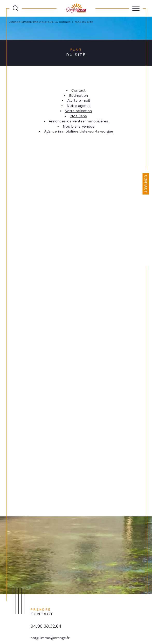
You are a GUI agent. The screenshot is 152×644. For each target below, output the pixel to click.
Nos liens (79, 116)
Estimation (78, 95)
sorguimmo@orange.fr (50, 638)
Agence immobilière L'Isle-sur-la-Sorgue (40, 22)
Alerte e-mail (79, 100)
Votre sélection (78, 111)
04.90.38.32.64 (46, 626)
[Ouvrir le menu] (136, 8)
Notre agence (79, 106)
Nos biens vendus (79, 126)
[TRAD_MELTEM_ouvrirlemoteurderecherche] (16, 8)
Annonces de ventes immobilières (78, 121)
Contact (146, 184)
